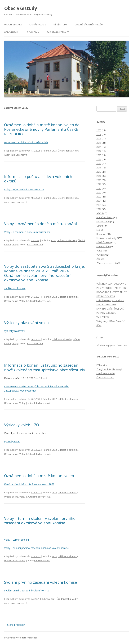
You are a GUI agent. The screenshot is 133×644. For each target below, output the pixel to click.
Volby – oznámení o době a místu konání (41, 224)
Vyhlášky (101, 255)
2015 (99, 163)
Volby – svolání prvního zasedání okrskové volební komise (36, 548)
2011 (99, 147)
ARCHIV (100, 213)
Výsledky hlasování (15, 331)
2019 (99, 180)
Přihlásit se (102, 365)
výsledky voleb (12, 441)
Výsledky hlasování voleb (26, 323)
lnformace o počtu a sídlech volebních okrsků (38, 179)
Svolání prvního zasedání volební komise (41, 582)
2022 (54, 399)
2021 (53, 599)
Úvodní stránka (13, 25)
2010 (99, 143)
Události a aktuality (67, 240)
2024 (53, 240)
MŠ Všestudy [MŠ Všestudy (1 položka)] (102, 345)
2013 (99, 155)
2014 (99, 159)
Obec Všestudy (21, 8)
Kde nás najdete (37, 25)
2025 (54, 151)
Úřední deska (65, 151)
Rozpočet (101, 234)
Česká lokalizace (105, 378)
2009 (99, 139)
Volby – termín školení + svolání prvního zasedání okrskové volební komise (40, 521)
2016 (99, 168)
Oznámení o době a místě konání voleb (39, 476)
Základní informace (58, 32)
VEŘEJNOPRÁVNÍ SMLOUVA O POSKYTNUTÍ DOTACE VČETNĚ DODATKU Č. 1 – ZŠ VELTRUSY (112, 288)
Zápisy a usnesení (106, 263)
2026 (99, 209)
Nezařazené (103, 222)
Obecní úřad (11, 32)
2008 (99, 134)
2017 (99, 172)
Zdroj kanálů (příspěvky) (109, 369)
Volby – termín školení (16, 540)
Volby (76, 151)
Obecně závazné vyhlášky (89, 25)
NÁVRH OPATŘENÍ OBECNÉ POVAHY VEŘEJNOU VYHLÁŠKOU (110, 313)
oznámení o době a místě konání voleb (26, 142)
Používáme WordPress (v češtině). (21, 638)
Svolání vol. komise (15, 288)
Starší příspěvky (14, 625)
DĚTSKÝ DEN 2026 (106, 296)
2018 (99, 176)
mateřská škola (105, 217)
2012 (99, 151)
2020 (99, 184)
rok (98, 230)
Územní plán (32, 32)
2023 (99, 197)
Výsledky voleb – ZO (22, 425)
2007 (99, 130)
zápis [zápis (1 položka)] (125, 345)
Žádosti (100, 259)
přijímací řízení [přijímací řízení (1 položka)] (115, 345)
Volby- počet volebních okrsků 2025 (24, 189)
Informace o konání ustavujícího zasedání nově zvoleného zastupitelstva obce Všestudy (45, 367)
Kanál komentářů (106, 373)
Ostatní (100, 226)
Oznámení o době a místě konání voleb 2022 (29, 484)
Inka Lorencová (19, 155)
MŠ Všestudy (60, 25)
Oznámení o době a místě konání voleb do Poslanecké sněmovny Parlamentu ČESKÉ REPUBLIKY (42, 129)
